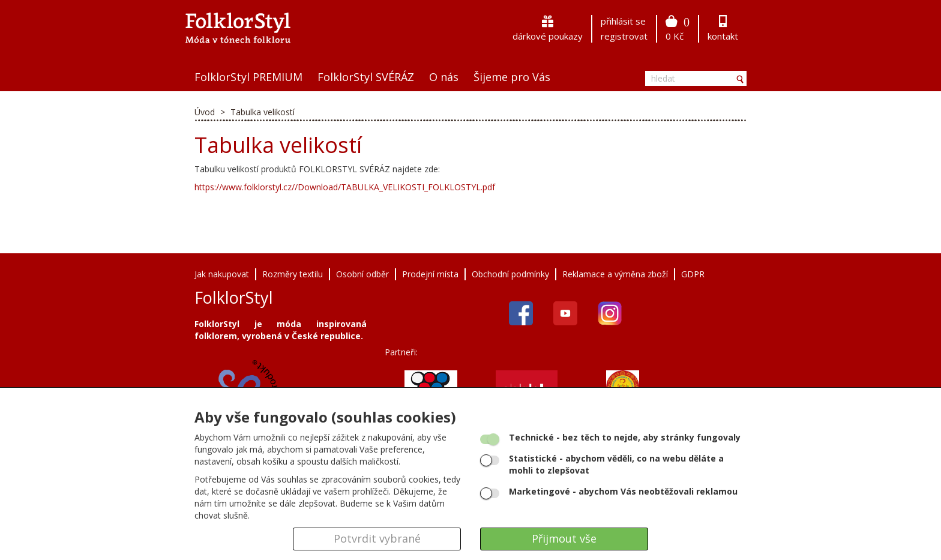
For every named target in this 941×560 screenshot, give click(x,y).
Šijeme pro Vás (512, 77)
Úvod (205, 112)
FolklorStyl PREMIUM (248, 77)
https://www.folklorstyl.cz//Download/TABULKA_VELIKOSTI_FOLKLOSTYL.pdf (345, 187)
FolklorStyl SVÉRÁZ (366, 77)
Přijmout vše (564, 538)
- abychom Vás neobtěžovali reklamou (623, 491)
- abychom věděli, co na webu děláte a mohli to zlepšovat (616, 464)
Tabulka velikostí (263, 112)
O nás (444, 77)
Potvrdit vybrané (377, 538)
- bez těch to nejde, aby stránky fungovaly (625, 437)
